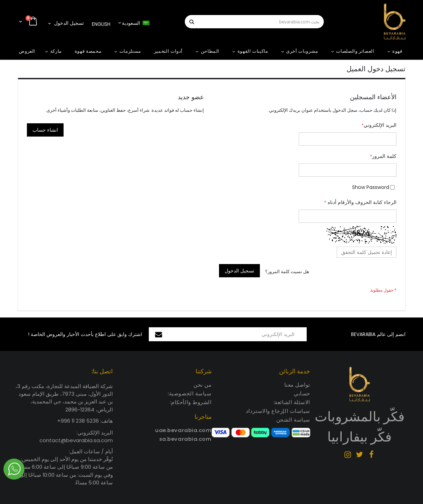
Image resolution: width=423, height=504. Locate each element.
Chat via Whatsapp (14, 469)
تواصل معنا (297, 385)
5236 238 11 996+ (78, 421)
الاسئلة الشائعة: (292, 402)
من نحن (202, 385)
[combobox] (254, 22)
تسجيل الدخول (69, 23)
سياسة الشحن (293, 420)
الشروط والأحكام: (191, 402)
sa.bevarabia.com (185, 439)
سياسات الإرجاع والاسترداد (278, 411)
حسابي (302, 393)
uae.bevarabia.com (183, 430)
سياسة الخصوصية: (189, 393)
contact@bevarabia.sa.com (76, 440)
